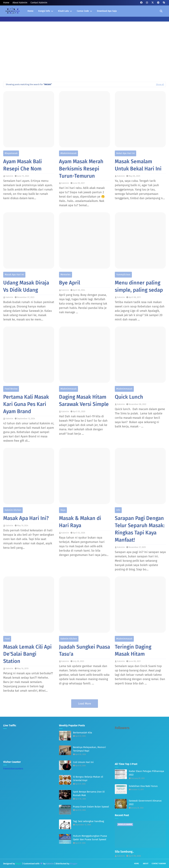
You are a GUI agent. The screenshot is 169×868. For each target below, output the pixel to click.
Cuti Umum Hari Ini (83, 762)
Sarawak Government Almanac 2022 (145, 803)
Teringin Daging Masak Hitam (133, 650)
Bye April (70, 283)
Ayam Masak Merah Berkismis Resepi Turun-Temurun (81, 169)
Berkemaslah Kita (82, 733)
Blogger (74, 864)
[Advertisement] (84, 54)
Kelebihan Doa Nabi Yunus (143, 786)
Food (7, 639)
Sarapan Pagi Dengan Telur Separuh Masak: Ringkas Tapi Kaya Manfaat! (140, 529)
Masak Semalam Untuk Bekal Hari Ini (138, 165)
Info (118, 510)
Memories (66, 275)
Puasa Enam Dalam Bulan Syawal (91, 807)
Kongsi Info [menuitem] (44, 11)
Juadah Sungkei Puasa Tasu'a (84, 650)
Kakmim (9, 176)
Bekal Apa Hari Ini (126, 153)
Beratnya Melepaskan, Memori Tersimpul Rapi (89, 749)
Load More (85, 704)
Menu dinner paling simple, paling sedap (139, 286)
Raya (63, 510)
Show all (160, 84)
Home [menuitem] (30, 11)
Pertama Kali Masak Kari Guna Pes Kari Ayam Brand (26, 404)
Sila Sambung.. (124, 852)
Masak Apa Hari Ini (14, 275)
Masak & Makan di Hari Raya (80, 522)
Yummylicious (123, 275)
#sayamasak (11, 153)
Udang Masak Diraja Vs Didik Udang (26, 286)
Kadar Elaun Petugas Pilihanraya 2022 (146, 773)
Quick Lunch (129, 397)
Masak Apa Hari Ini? (26, 518)
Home (6, 3)
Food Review (11, 389)
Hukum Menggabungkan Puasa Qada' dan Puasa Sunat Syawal (90, 838)
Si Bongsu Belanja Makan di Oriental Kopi (88, 779)
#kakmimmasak (69, 153)
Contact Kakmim (39, 3)
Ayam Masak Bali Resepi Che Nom (23, 165)
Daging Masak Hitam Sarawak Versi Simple (84, 401)
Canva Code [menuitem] (83, 11)
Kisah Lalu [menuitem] (63, 11)
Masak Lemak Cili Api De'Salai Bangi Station (27, 654)
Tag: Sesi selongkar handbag (89, 821)
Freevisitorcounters (13, 769)
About (146, 864)
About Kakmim (20, 3)
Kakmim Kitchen (13, 510)
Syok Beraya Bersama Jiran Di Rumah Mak (89, 794)
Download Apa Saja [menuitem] (107, 11)
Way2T (19, 864)
